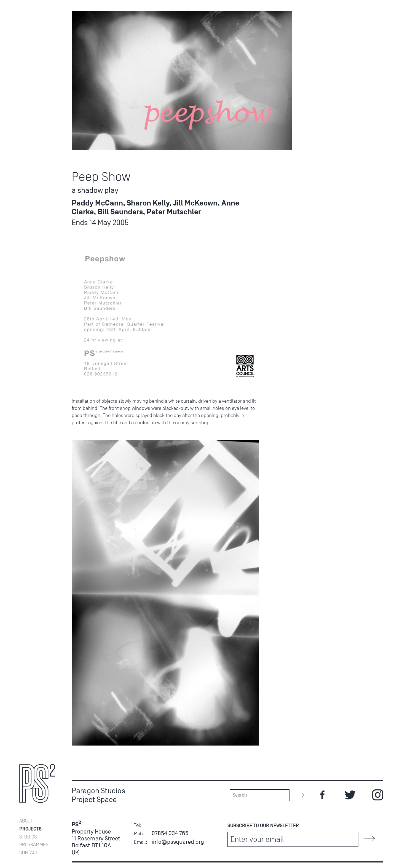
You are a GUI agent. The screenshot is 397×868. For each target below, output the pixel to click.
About (26, 24)
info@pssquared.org (178, 842)
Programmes (34, 47)
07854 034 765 (170, 833)
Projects (30, 32)
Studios (28, 39)
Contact (29, 55)
